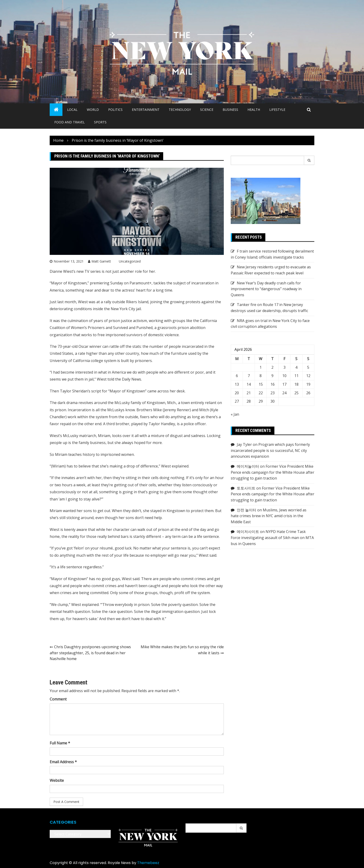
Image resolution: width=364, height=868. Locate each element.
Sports (100, 122)
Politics (115, 110)
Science (207, 110)
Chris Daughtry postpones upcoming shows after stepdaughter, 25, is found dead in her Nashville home (90, 653)
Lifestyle (277, 110)
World (93, 110)
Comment (58, 699)
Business (230, 110)
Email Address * (63, 762)
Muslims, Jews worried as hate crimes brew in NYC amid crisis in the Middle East (269, 516)
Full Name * (60, 743)
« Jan (235, 414)
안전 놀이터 (247, 510)
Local (72, 110)
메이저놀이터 (248, 466)
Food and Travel (70, 122)
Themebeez (148, 863)
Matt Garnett (101, 261)
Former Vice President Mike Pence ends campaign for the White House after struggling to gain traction (273, 472)
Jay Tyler (244, 444)
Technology (180, 110)
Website (57, 780)
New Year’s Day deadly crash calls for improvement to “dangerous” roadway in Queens (266, 289)
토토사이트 (246, 488)
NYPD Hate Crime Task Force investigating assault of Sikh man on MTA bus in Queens (272, 538)
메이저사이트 (248, 532)
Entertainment (146, 110)
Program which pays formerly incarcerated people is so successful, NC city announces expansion (270, 450)
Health (254, 110)
